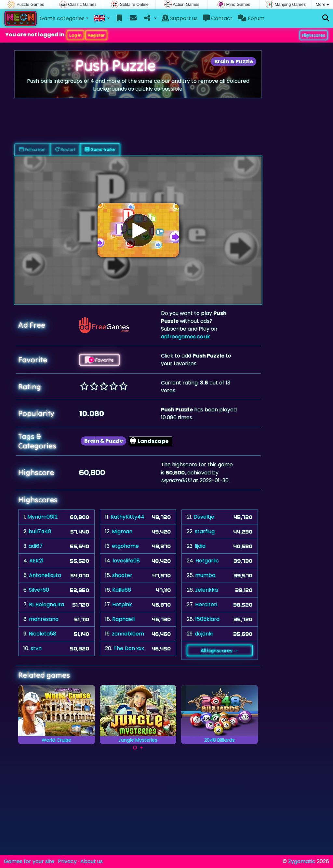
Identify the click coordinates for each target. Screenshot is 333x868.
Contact (218, 18)
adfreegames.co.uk (186, 337)
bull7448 (40, 531)
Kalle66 (122, 590)
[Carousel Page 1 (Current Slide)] (135, 748)
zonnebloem (128, 634)
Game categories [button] (62, 18)
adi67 (36, 546)
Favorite (100, 360)
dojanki (204, 634)
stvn (36, 648)
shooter (122, 575)
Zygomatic (302, 861)
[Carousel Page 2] (141, 748)
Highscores (314, 35)
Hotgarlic (207, 561)
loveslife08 (126, 561)
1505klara (207, 619)
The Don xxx (129, 648)
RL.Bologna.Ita (47, 604)
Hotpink (122, 604)
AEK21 (36, 561)
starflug (205, 531)
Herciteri (206, 604)
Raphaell (123, 619)
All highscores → (220, 650)
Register (96, 35)
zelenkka (206, 590)
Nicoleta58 (42, 634)
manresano (44, 619)
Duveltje (204, 517)
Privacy (67, 861)
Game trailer (100, 149)
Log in (75, 35)
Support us (180, 18)
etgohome (125, 546)
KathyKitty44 (127, 517)
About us (92, 861)
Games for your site (29, 861)
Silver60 (39, 590)
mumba (205, 575)
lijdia (200, 546)
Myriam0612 (42, 517)
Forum (251, 18)
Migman (122, 531)
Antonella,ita (45, 575)
